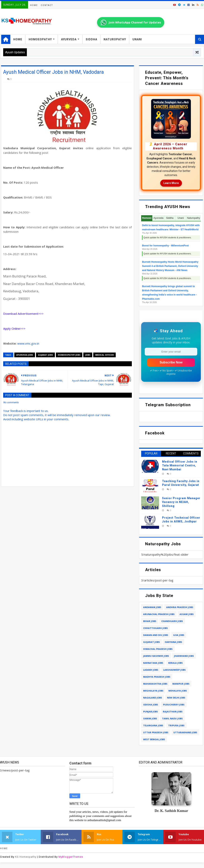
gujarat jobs (45, 355)
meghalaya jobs (153, 691)
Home (34, 5)
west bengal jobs (154, 739)
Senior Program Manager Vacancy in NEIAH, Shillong (181, 502)
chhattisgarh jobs (155, 628)
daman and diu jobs (156, 635)
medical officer (104, 355)
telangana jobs (153, 725)
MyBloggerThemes (71, 857)
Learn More (171, 183)
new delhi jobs (176, 698)
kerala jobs (175, 663)
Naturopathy (115, 39)
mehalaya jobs (178, 691)
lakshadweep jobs (174, 670)
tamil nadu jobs (172, 718)
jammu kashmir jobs (156, 656)
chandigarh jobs (172, 621)
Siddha (91, 39)
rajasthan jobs (173, 712)
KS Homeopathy (26, 857)
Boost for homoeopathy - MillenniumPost (165, 246)
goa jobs (179, 635)
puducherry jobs (174, 705)
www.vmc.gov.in (28, 343)
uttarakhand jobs (185, 732)
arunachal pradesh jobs (159, 614)
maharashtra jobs (155, 684)
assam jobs (187, 614)
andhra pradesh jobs (180, 607)
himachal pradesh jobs (158, 649)
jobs (88, 355)
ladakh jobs (151, 670)
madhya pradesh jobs (157, 677)
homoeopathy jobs (69, 355)
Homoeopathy (40, 39)
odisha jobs (151, 705)
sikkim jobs (150, 718)
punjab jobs (151, 712)
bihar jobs (150, 621)
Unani (137, 39)
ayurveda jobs (25, 355)
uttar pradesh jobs (156, 732)
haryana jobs (173, 642)
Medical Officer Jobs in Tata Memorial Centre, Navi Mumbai (180, 465)
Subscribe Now (171, 362)
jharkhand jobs (184, 656)
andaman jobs (152, 607)
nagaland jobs (153, 698)
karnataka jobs (153, 663)
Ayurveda (69, 39)
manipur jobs (181, 684)
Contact (47, 5)
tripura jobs (176, 725)
